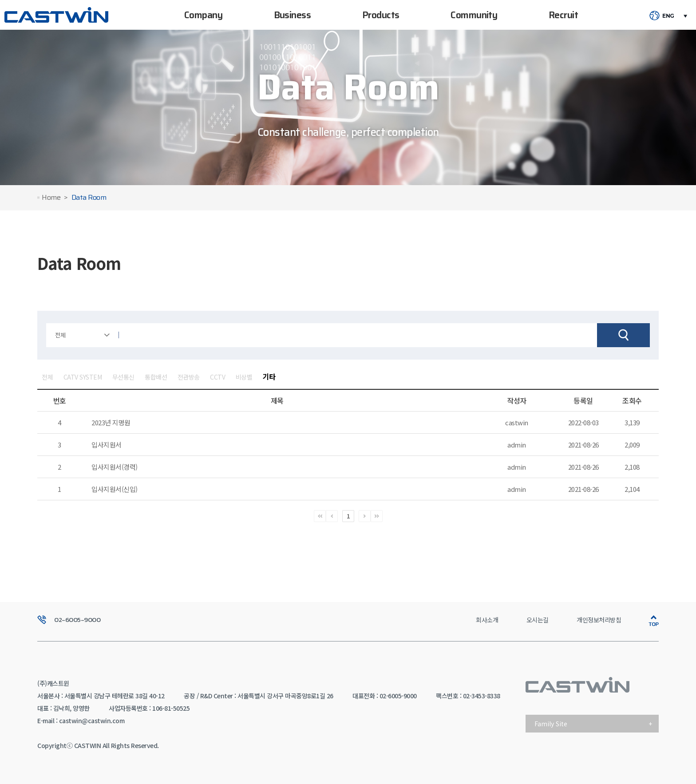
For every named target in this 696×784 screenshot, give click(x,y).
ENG (668, 16)
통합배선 (156, 377)
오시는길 (538, 620)
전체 (47, 377)
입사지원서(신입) (115, 489)
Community (474, 15)
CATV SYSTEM (83, 377)
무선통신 (123, 377)
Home (51, 198)
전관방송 (189, 377)
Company (203, 15)
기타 (269, 376)
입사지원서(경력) (115, 467)
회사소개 (487, 620)
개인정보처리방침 (599, 620)
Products (381, 15)
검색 (623, 335)
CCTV (217, 377)
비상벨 (244, 377)
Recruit (563, 15)
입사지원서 (107, 445)
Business (293, 15)
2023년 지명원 (111, 422)
